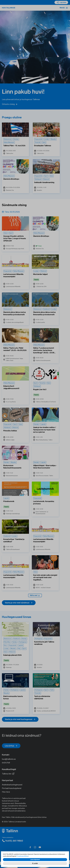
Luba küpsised (35, 860)
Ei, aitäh (35, 863)
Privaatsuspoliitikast (23, 856)
